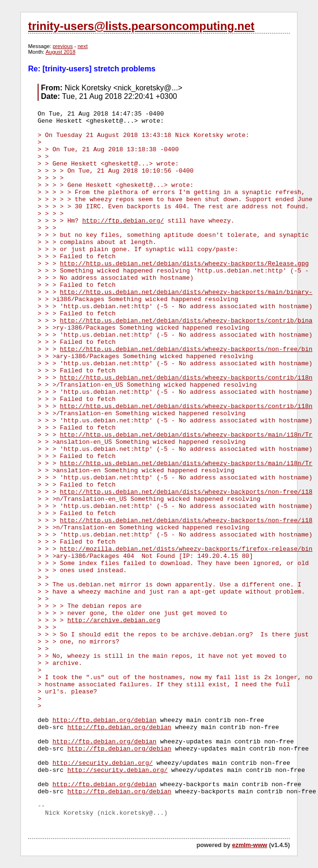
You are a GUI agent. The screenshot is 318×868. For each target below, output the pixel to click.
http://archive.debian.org (114, 620)
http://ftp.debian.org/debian (104, 720)
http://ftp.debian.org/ (123, 221)
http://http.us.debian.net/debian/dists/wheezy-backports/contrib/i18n (186, 378)
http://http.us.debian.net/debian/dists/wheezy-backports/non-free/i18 (186, 492)
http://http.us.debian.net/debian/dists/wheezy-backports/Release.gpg (184, 264)
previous (63, 46)
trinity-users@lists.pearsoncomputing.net (141, 26)
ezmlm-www (249, 845)
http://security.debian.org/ (103, 763)
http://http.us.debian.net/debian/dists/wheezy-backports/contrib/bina (186, 321)
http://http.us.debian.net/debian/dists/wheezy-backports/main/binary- (186, 292)
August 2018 (61, 52)
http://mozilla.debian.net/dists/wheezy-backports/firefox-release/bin (186, 549)
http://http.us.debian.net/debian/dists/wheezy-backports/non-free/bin (186, 349)
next (83, 46)
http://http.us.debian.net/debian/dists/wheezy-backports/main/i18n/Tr (186, 435)
